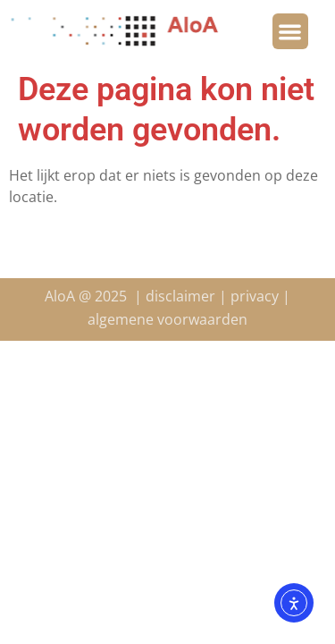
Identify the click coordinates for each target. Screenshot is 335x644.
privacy (255, 296)
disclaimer (180, 296)
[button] (291, 32)
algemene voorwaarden (167, 319)
